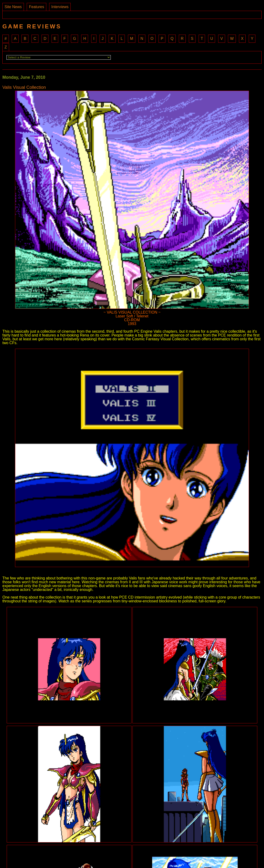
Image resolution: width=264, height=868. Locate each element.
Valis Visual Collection (24, 87)
